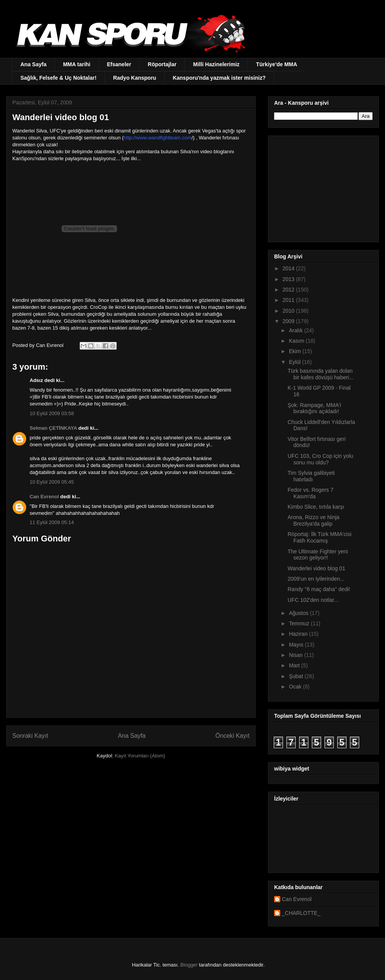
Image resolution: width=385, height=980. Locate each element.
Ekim (295, 351)
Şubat (296, 676)
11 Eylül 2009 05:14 (52, 522)
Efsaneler (119, 64)
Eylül (295, 362)
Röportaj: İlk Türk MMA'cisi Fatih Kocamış (320, 537)
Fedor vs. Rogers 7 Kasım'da (311, 493)
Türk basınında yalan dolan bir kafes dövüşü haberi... (321, 374)
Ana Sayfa (33, 64)
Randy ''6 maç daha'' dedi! (319, 589)
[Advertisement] (322, 187)
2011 (289, 300)
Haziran (299, 634)
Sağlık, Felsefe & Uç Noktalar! (59, 78)
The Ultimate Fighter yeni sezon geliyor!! (318, 555)
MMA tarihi (77, 64)
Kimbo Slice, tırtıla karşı (316, 507)
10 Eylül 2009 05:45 (52, 482)
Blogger (189, 965)
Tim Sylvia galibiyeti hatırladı (311, 476)
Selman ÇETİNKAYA (53, 428)
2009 (289, 321)
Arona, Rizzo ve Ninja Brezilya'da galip (314, 520)
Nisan (296, 655)
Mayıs (297, 645)
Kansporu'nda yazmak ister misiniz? (219, 78)
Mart (295, 665)
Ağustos (299, 613)
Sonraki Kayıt (30, 736)
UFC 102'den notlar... (313, 600)
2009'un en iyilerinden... (316, 579)
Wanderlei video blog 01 (316, 568)
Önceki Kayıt (233, 736)
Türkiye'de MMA (277, 64)
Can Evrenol (44, 497)
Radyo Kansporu (135, 78)
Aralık (296, 330)
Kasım (297, 341)
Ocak (296, 687)
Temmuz (300, 623)
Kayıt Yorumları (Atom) (140, 756)
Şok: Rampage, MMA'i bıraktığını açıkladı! (314, 408)
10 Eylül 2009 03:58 (52, 413)
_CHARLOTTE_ (301, 913)
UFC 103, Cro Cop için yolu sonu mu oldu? (320, 459)
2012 (289, 290)
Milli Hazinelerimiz (216, 64)
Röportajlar (162, 64)
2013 (289, 279)
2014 (289, 268)
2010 (289, 311)
